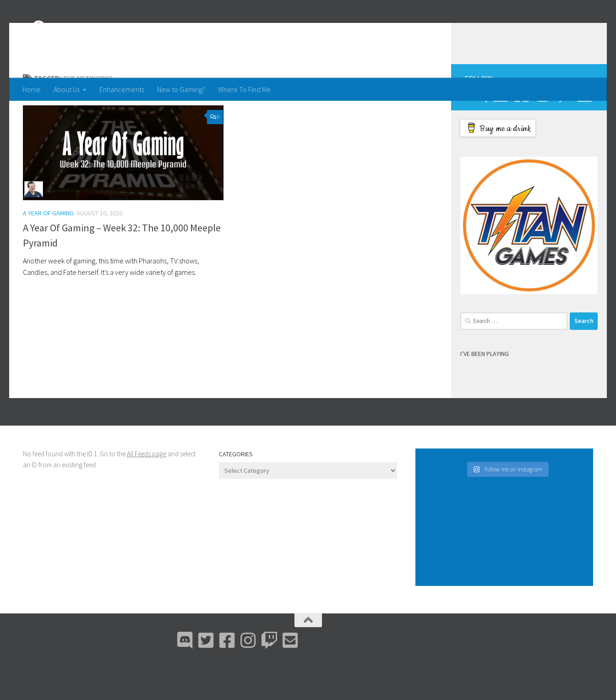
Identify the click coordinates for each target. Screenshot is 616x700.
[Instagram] (542, 131)
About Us (67, 89)
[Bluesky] (500, 131)
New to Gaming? (181, 89)
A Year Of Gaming (48, 250)
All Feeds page (147, 490)
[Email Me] (584, 131)
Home (32, 89)
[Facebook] (521, 131)
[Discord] (479, 131)
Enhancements (122, 89)
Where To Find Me (244, 89)
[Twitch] (563, 131)
